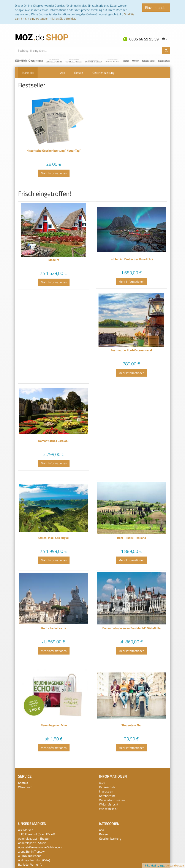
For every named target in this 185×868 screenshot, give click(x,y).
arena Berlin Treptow (31, 851)
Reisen (80, 73)
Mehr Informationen (54, 173)
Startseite (28, 73)
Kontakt (23, 783)
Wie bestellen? (108, 809)
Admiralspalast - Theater (34, 838)
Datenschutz (107, 787)
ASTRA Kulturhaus (30, 856)
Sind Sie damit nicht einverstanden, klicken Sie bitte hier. (75, 16)
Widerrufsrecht (109, 804)
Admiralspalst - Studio (32, 843)
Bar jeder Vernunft (30, 864)
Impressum (106, 791)
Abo (64, 73)
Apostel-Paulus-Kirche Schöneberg (40, 847)
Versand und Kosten (112, 800)
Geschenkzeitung (103, 73)
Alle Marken (26, 830)
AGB (102, 783)
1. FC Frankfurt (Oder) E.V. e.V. (37, 834)
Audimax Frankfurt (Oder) (34, 860)
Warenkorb (25, 787)
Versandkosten (175, 865)
